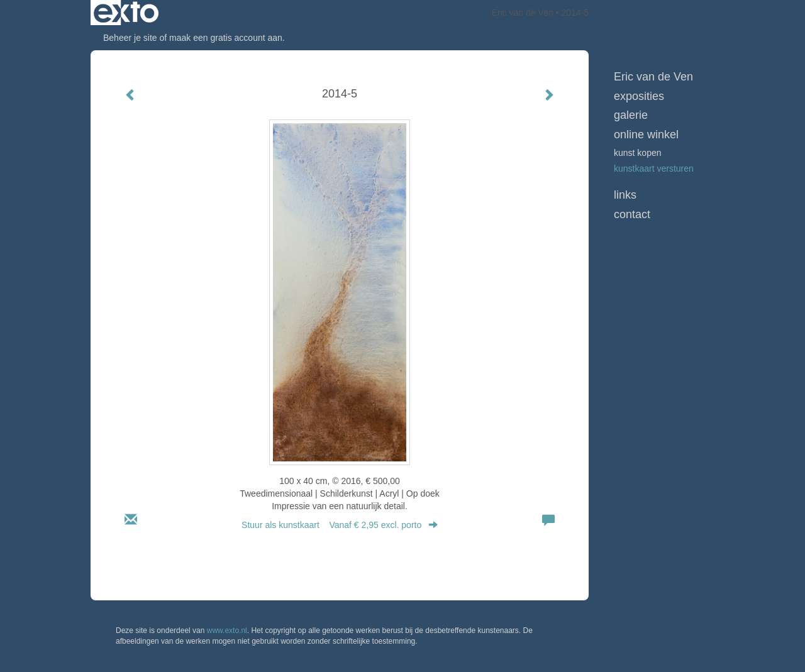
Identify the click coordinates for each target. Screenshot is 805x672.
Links (625, 195)
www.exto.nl (227, 631)
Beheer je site (130, 38)
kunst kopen (638, 153)
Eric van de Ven (523, 13)
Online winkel (646, 135)
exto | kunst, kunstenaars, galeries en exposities (126, 13)
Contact (632, 214)
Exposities (639, 96)
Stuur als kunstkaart (340, 525)
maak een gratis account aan (226, 38)
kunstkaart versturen (654, 168)
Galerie (631, 115)
